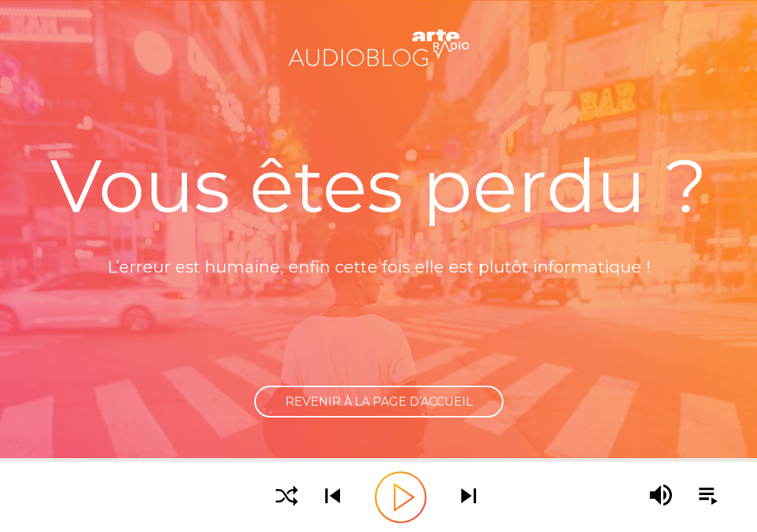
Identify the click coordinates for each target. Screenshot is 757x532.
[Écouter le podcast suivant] (469, 497)
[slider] (378, 460)
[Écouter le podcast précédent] (333, 497)
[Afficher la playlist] (700, 497)
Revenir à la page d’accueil (379, 402)
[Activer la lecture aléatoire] (287, 497)
